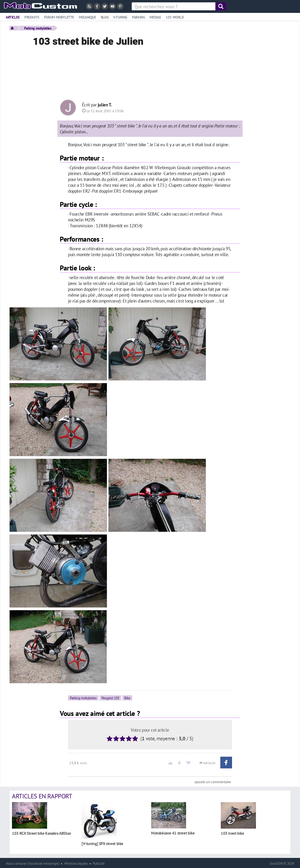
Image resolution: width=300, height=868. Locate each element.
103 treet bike (232, 833)
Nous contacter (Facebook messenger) (33, 863)
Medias (155, 17)
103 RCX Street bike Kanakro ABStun (41, 833)
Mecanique (87, 17)
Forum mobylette (59, 17)
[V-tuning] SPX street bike (102, 844)
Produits (32, 17)
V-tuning (120, 17)
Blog (105, 17)
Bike (127, 698)
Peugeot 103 (110, 698)
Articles (13, 17)
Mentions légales (76, 863)
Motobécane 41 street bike (173, 833)
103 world (175, 17)
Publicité (99, 863)
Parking (138, 17)
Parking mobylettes (38, 28)
